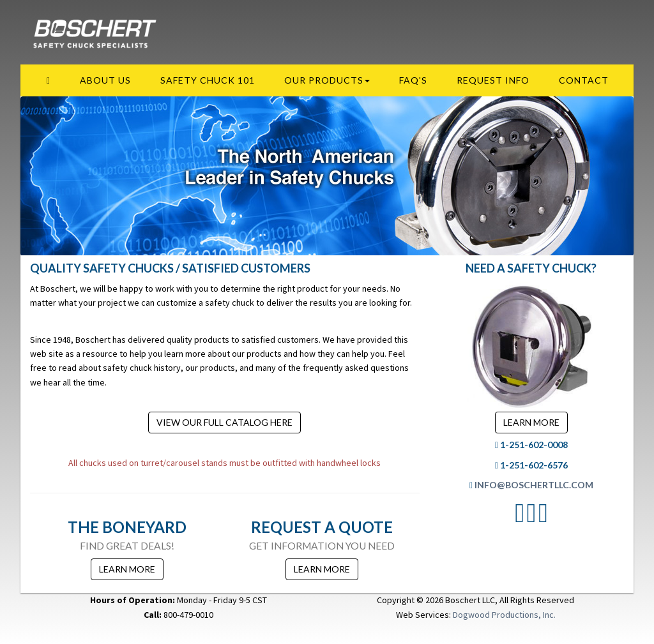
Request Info (493, 80)
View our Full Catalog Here (224, 422)
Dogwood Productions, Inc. (504, 615)
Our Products (327, 80)
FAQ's (413, 80)
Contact (584, 80)
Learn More (127, 569)
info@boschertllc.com (534, 485)
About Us (105, 80)
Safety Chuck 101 (208, 80)
